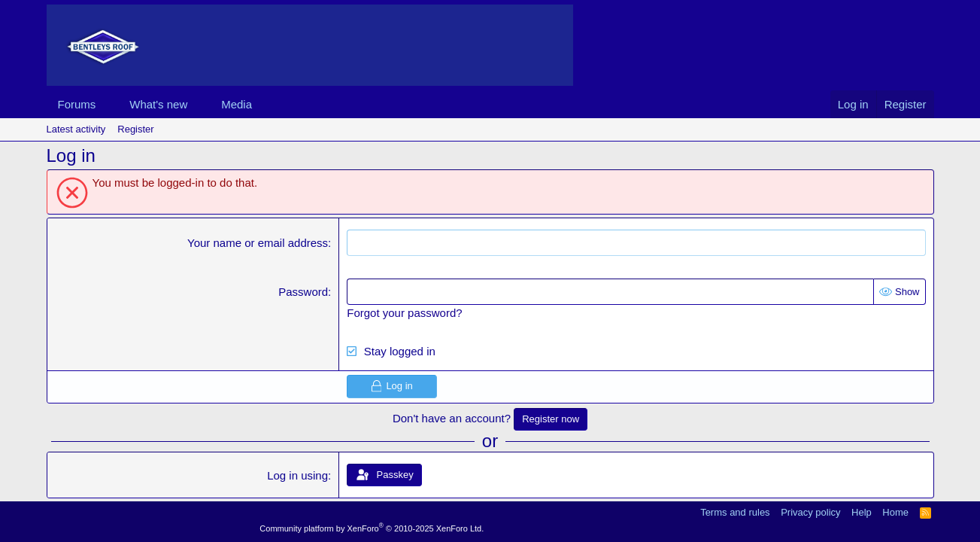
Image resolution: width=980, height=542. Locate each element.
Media (237, 104)
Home (895, 512)
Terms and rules (735, 512)
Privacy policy (810, 512)
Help (862, 512)
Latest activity (76, 129)
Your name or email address (258, 243)
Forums (77, 104)
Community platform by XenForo (372, 528)
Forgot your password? (404, 313)
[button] (108, 104)
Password (303, 292)
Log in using (297, 475)
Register (135, 129)
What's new (158, 104)
